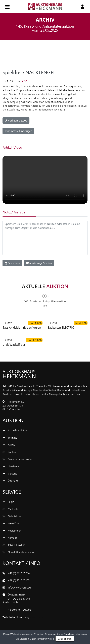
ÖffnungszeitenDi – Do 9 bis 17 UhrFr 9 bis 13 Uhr (16, 598)
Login (8, 502)
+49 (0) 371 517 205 (19, 580)
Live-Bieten (11, 466)
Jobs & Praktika (14, 545)
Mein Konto (12, 523)
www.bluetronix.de (40, 617)
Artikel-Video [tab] (12, 147)
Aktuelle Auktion (15, 430)
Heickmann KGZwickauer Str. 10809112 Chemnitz (13, 405)
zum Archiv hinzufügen (18, 131)
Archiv (9, 445)
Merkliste (10, 509)
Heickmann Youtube (19, 609)
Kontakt (10, 538)
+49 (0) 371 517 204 (19, 573)
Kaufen (9, 452)
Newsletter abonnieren (18, 552)
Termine (10, 437)
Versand (10, 473)
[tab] (50, 147)
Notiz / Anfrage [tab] (14, 212)
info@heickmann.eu (19, 587)
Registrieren (12, 530)
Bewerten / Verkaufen (17, 459)
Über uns (10, 481)
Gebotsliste (12, 516)
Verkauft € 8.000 (16, 120)
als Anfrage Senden (39, 263)
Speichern (12, 263)
